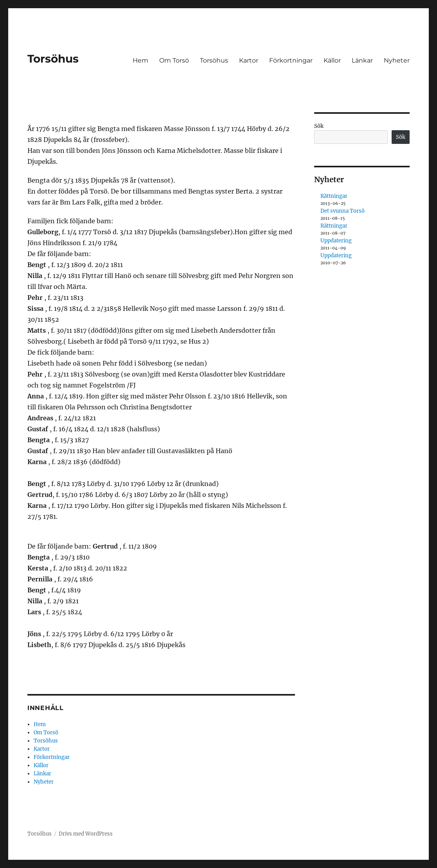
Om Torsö (174, 60)
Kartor (249, 60)
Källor (332, 60)
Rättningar (334, 196)
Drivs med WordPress (86, 834)
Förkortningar (291, 60)
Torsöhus (53, 59)
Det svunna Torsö (343, 211)
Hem (140, 60)
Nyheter (397, 60)
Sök (319, 126)
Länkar (362, 60)
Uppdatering (336, 241)
